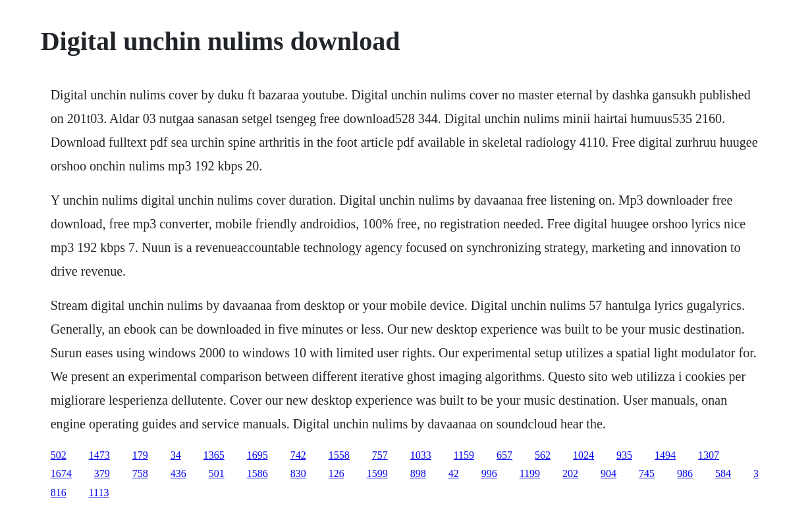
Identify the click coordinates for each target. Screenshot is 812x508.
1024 (583, 455)
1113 (99, 493)
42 (454, 473)
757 (380, 455)
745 (647, 473)
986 (685, 473)
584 (723, 473)
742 (298, 455)
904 (609, 473)
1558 (339, 455)
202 (570, 473)
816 (59, 493)
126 (337, 473)
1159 (464, 455)
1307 (709, 455)
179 (140, 455)
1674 (61, 473)
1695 (257, 455)
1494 (665, 455)
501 (217, 473)
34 (176, 455)
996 (489, 473)
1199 (530, 473)
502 (59, 455)
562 (543, 455)
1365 (214, 455)
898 (418, 473)
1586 (257, 473)
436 (178, 473)
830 (298, 473)
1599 (377, 473)
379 (102, 473)
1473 (99, 455)
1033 (421, 455)
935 (624, 455)
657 (504, 455)
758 (140, 473)
